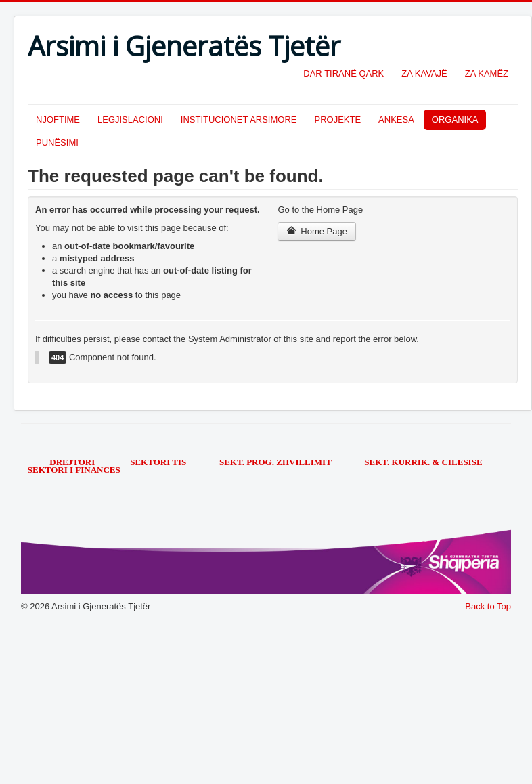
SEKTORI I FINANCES (74, 470)
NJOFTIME (58, 119)
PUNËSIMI (57, 143)
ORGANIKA (455, 119)
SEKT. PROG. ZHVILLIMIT (276, 462)
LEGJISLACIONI (130, 119)
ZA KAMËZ (487, 73)
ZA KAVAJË (424, 73)
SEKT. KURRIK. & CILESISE (423, 462)
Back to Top (488, 606)
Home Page (317, 231)
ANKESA (396, 119)
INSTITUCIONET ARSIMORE (239, 119)
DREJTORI (72, 462)
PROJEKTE (337, 119)
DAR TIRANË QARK (343, 73)
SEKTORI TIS (159, 462)
